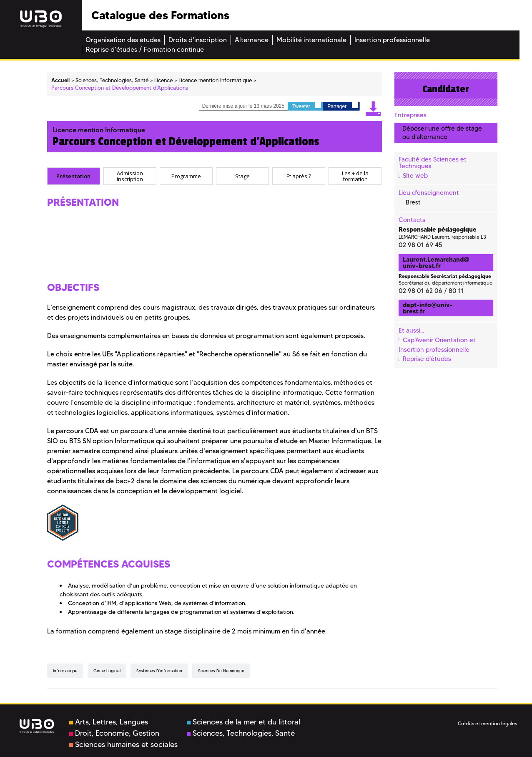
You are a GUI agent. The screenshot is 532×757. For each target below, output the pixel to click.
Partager (342, 106)
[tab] (74, 176)
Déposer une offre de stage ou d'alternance (442, 132)
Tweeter (307, 106)
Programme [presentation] (186, 176)
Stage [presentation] (242, 176)
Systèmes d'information (159, 671)
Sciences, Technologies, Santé (241, 733)
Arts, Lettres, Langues (109, 722)
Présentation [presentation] (73, 176)
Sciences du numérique (221, 671)
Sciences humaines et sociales (123, 744)
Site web (415, 176)
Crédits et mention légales (487, 723)
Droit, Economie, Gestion (114, 733)
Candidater (446, 89)
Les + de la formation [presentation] (355, 176)
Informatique (65, 671)
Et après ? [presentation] (299, 176)
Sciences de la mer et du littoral (243, 722)
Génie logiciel (107, 671)
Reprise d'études (427, 359)
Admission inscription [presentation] (130, 176)
